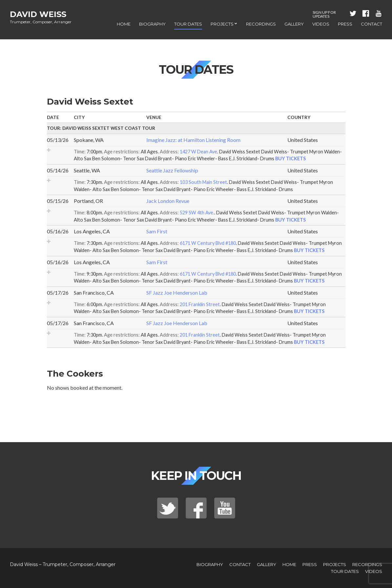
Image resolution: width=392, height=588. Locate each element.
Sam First (157, 231)
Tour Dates (188, 24)
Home (124, 24)
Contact (371, 24)
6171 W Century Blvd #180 (208, 243)
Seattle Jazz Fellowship (172, 170)
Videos (321, 24)
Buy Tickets (290, 158)
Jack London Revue (168, 201)
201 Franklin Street (200, 304)
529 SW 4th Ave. (197, 213)
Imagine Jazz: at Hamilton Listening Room (193, 140)
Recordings (261, 24)
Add (49, 150)
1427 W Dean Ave (198, 152)
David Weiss (38, 14)
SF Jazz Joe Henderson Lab (177, 293)
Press (345, 24)
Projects (222, 24)
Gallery (294, 24)
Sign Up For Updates (324, 14)
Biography (152, 24)
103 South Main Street (203, 182)
